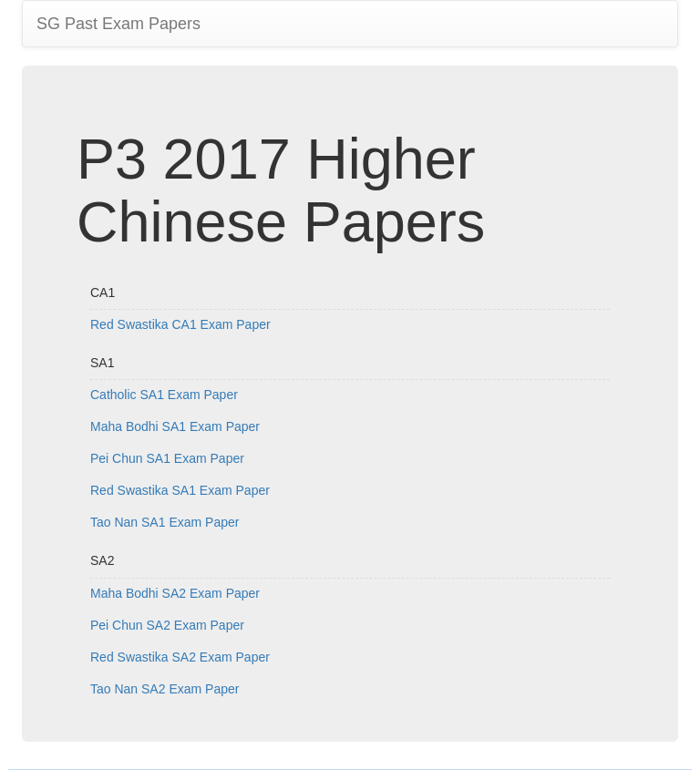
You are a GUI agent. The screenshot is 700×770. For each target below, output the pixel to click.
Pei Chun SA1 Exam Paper (167, 458)
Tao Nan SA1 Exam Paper (165, 522)
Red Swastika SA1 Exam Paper (180, 490)
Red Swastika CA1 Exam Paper (180, 324)
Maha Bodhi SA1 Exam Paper (175, 426)
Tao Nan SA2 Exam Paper (165, 689)
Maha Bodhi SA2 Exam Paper (175, 593)
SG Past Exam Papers (118, 24)
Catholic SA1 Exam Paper (164, 395)
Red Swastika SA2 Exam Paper (180, 657)
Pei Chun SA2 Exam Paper (167, 625)
